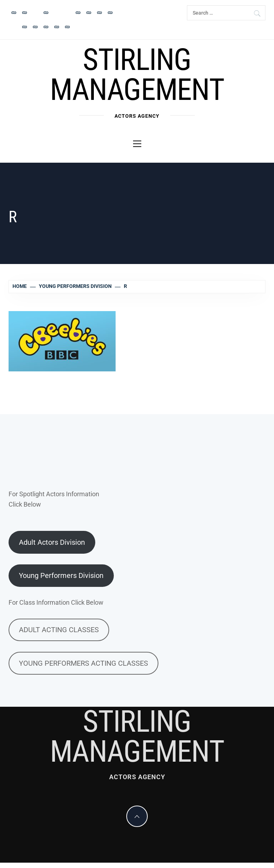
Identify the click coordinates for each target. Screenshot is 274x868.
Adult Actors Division (52, 542)
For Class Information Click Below (56, 602)
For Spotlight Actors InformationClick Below (54, 499)
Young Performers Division (61, 575)
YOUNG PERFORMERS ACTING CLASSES (83, 663)
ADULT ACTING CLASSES (59, 630)
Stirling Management (137, 75)
